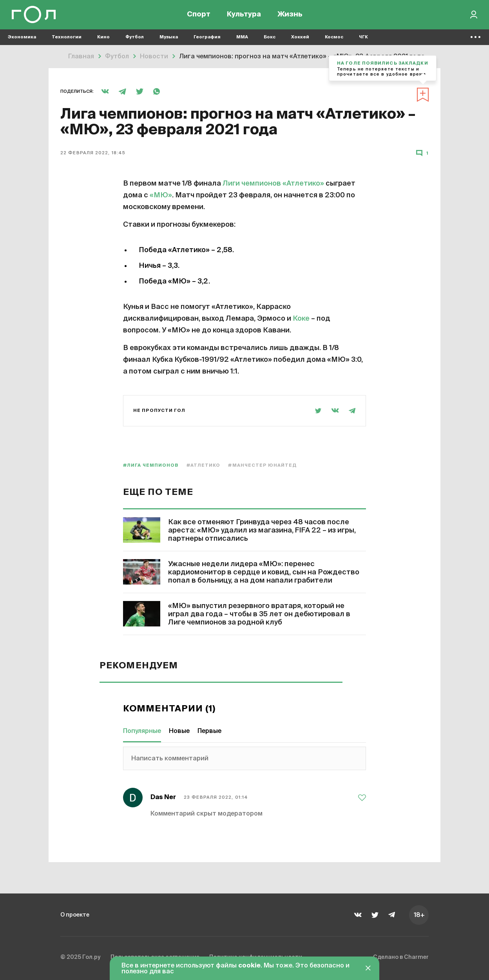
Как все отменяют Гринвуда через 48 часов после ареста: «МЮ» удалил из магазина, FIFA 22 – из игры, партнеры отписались (262, 531)
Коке (301, 319)
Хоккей (300, 39)
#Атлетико (204, 465)
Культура (244, 16)
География (207, 39)
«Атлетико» (303, 184)
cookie (249, 966)
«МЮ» (161, 195)
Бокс (270, 39)
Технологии (67, 39)
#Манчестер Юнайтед (262, 465)
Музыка (169, 39)
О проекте (77, 915)
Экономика (22, 39)
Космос (334, 39)
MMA (242, 39)
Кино (103, 39)
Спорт (199, 16)
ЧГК (363, 39)
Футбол (135, 39)
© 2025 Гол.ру (82, 958)
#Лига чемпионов (151, 465)
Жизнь (290, 16)
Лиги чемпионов (252, 184)
